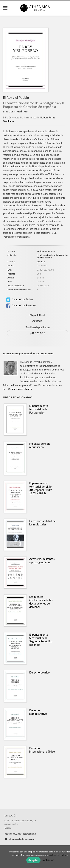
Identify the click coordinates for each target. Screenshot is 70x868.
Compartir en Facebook (21, 306)
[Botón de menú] (7, 8)
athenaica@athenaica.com (22, 839)
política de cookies (58, 855)
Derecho (41, 262)
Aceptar (33, 860)
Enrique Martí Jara (16, 112)
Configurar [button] (48, 860)
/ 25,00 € (38, 333)
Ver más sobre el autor (20, 389)
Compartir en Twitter (20, 300)
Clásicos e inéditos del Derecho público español (52, 257)
